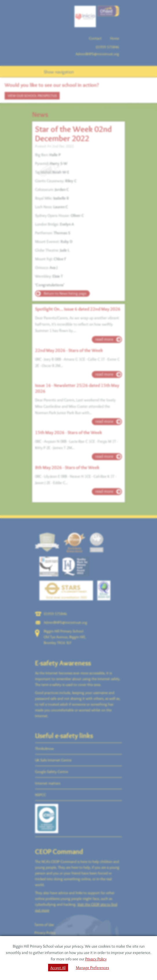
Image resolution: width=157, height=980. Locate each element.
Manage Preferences (93, 968)
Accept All (58, 968)
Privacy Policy (96, 959)
